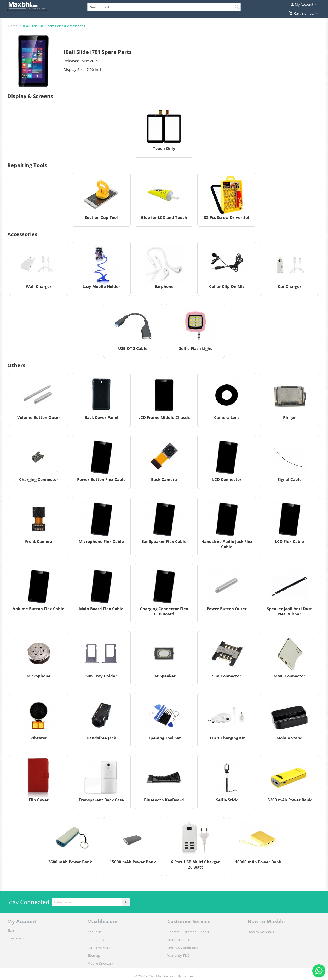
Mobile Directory (100, 963)
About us (94, 932)
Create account (19, 938)
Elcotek (188, 976)
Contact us (96, 940)
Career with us (98, 948)
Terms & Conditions (183, 948)
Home (13, 26)
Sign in (12, 930)
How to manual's (261, 932)
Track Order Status (182, 940)
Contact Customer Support (188, 932)
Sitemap (94, 955)
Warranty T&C (178, 955)
